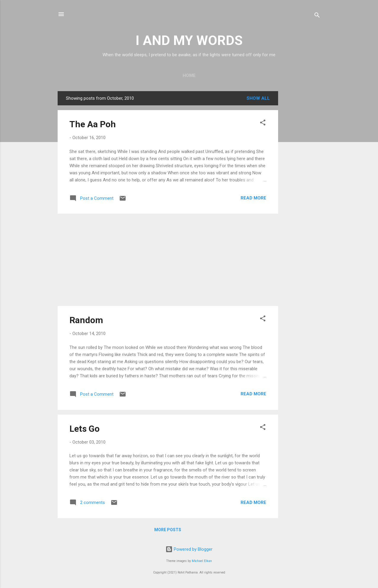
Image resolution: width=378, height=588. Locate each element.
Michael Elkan (202, 561)
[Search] (317, 16)
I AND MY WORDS (189, 40)
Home (189, 75)
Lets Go (85, 429)
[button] (263, 124)
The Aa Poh (93, 124)
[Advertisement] (302, 180)
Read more (253, 198)
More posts (168, 530)
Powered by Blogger (189, 549)
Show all (258, 98)
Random (86, 320)
